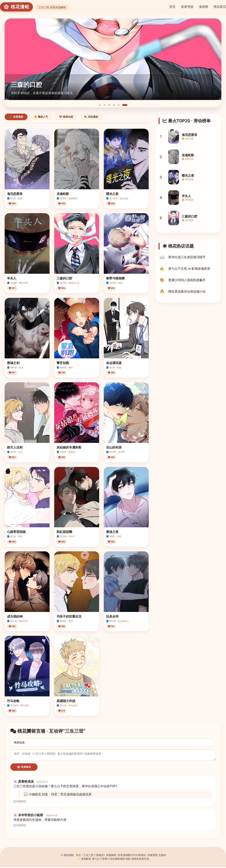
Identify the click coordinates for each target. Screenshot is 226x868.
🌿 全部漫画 (16, 117)
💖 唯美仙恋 (66, 117)
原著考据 (187, 7)
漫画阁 (203, 7)
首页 (172, 7)
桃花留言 (220, 7)
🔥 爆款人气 (41, 117)
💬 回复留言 (20, 803)
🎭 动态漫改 (91, 117)
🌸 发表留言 (24, 768)
